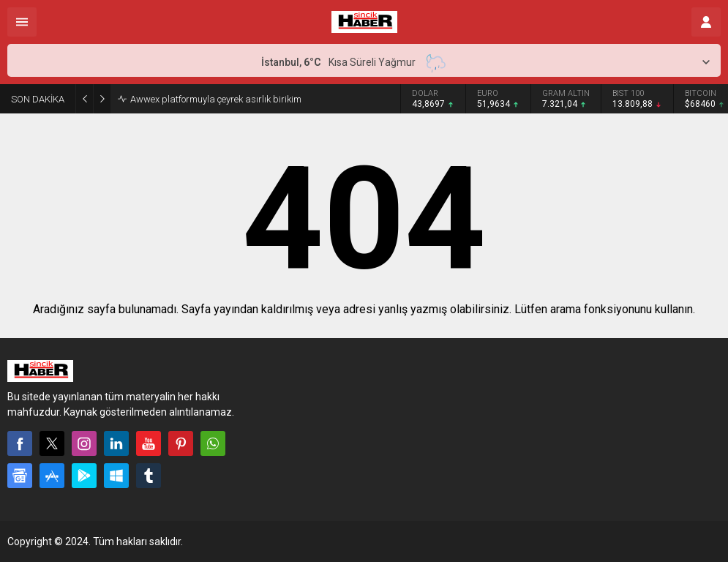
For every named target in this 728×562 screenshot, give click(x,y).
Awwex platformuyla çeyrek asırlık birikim (216, 99)
